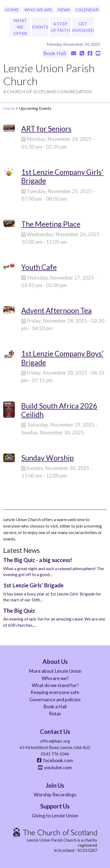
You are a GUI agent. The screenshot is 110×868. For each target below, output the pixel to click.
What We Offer (20, 27)
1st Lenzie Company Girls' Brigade (62, 176)
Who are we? (55, 678)
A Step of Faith (60, 27)
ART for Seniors (46, 129)
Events (40, 27)
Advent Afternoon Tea (56, 310)
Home (12, 10)
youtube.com (55, 767)
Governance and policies (55, 700)
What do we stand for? (55, 685)
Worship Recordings (55, 795)
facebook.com (55, 760)
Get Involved (83, 27)
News (64, 10)
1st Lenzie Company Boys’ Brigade (62, 358)
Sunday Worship (47, 458)
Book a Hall (55, 707)
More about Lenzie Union (55, 671)
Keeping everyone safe (55, 692)
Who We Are (38, 10)
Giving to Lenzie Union (55, 816)
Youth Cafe (39, 267)
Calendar (87, 10)
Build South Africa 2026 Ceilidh (59, 410)
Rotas (55, 714)
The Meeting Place (51, 224)
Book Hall (55, 53)
